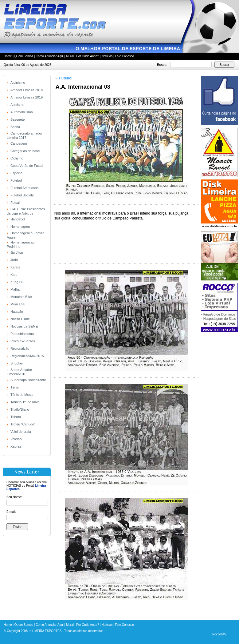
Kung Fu (17, 282)
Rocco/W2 (219, 634)
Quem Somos (24, 56)
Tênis (15, 387)
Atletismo (17, 105)
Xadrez (16, 446)
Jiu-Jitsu (17, 252)
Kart (14, 275)
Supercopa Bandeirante (28, 380)
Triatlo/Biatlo (20, 409)
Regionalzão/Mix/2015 (27, 356)
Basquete (18, 119)
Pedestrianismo (22, 334)
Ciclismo (17, 158)
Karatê (15, 267)
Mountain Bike (21, 297)
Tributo (16, 417)
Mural (70, 56)
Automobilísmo (22, 112)
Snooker (17, 363)
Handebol (18, 219)
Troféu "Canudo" (23, 424)
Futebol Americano (25, 188)
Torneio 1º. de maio (25, 402)
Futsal (15, 203)
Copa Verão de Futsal (27, 166)
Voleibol (16, 439)
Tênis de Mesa (22, 395)
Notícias (107, 56)
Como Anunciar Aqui (50, 56)
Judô (14, 260)
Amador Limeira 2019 (27, 97)
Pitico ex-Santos (23, 341)
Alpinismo (18, 83)
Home (8, 56)
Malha (15, 289)
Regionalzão (20, 348)
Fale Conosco (124, 56)
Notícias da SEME (24, 326)
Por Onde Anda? (88, 56)
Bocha (15, 127)
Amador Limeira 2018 (27, 90)
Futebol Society (22, 195)
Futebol (16, 180)
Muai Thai (18, 304)
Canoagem (19, 143)
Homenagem (20, 227)
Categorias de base (25, 151)
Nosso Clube (20, 319)
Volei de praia (21, 432)
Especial (17, 173)
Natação (17, 312)
